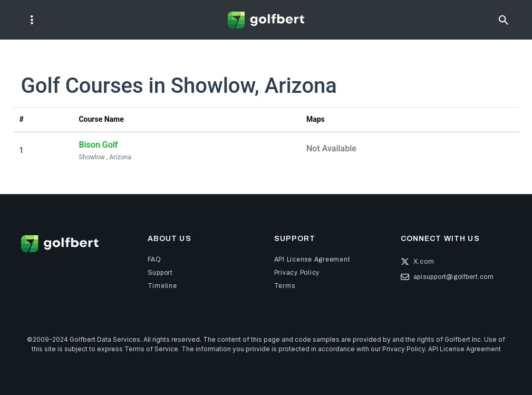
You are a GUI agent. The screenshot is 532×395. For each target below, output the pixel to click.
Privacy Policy (404, 349)
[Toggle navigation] (32, 20)
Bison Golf (98, 145)
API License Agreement (465, 349)
